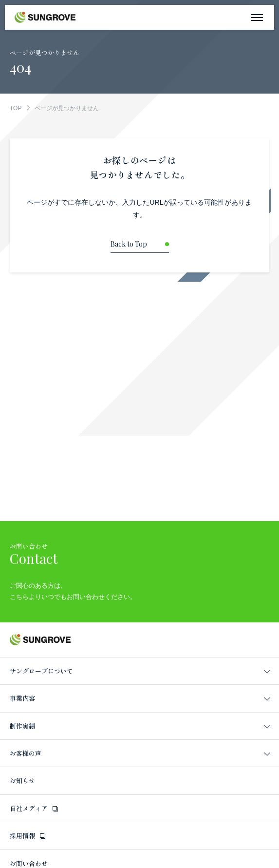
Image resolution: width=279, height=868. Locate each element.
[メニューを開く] (257, 17)
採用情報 (22, 836)
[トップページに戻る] (140, 247)
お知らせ (22, 781)
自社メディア (29, 808)
